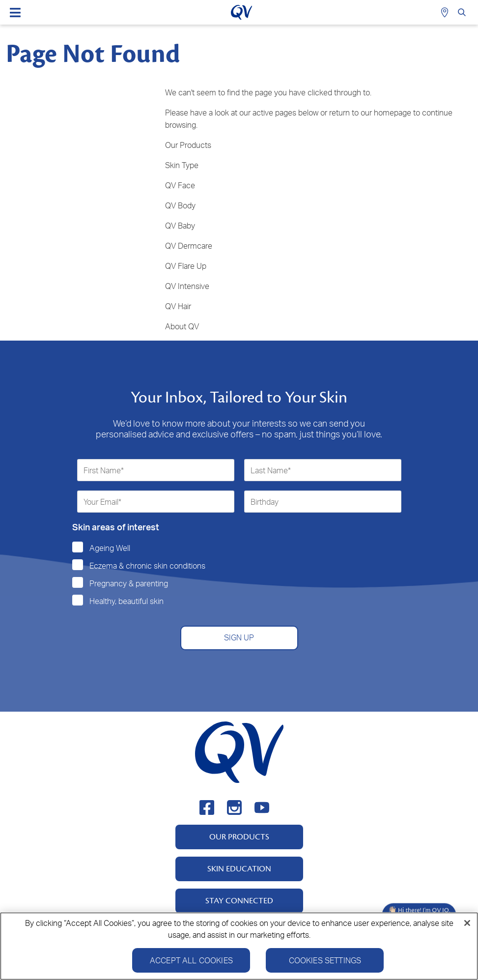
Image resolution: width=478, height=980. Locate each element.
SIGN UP (239, 637)
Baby (186, 226)
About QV (182, 326)
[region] (239, 946)
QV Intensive (187, 286)
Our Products (188, 145)
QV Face (180, 185)
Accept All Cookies (191, 960)
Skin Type (182, 165)
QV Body (180, 205)
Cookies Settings (325, 960)
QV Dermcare (189, 246)
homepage (393, 113)
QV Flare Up (186, 266)
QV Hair (178, 306)
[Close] (467, 923)
